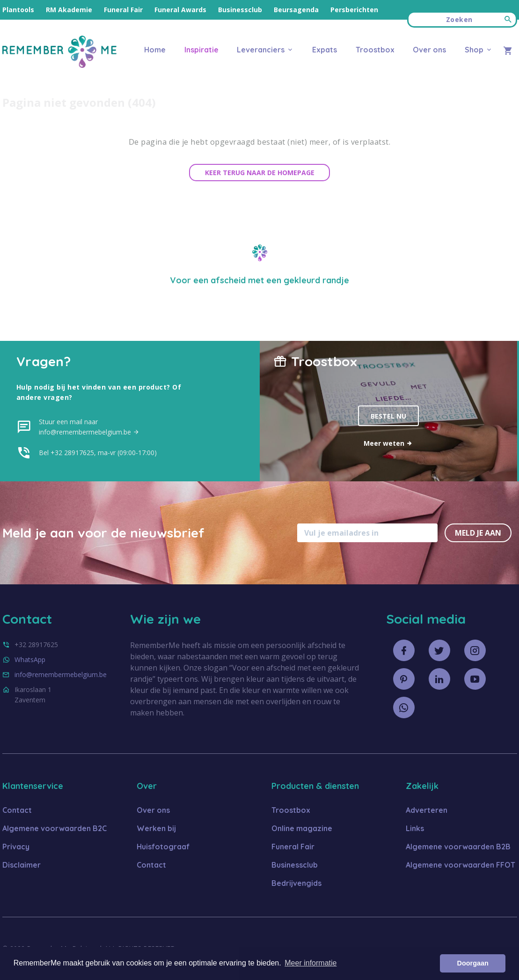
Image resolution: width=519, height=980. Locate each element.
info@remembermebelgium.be (61, 674)
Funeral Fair (123, 10)
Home (155, 50)
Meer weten (388, 443)
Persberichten (354, 10)
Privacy (16, 847)
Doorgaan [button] (473, 963)
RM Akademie (69, 10)
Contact (17, 810)
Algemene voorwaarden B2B (458, 847)
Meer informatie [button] (311, 963)
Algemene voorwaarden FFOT (461, 865)
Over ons (429, 50)
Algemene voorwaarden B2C (55, 828)
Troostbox (375, 50)
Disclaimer (22, 865)
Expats (325, 50)
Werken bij (156, 828)
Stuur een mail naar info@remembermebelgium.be (89, 427)
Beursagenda (296, 10)
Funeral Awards (180, 10)
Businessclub (240, 10)
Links (415, 828)
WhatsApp (30, 659)
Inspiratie (201, 50)
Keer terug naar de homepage (260, 173)
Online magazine (302, 828)
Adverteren (427, 810)
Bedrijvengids (296, 883)
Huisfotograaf (163, 847)
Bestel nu (388, 416)
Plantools (18, 10)
